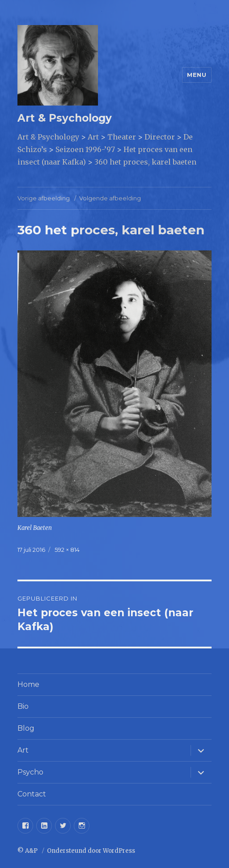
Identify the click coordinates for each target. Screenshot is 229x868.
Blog (26, 728)
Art (23, 750)
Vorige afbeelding (44, 198)
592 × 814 (67, 550)
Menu (197, 75)
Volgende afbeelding (110, 198)
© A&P (28, 851)
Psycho (30, 772)
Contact (32, 794)
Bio (23, 706)
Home (28, 684)
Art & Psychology (65, 118)
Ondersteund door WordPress (91, 851)
